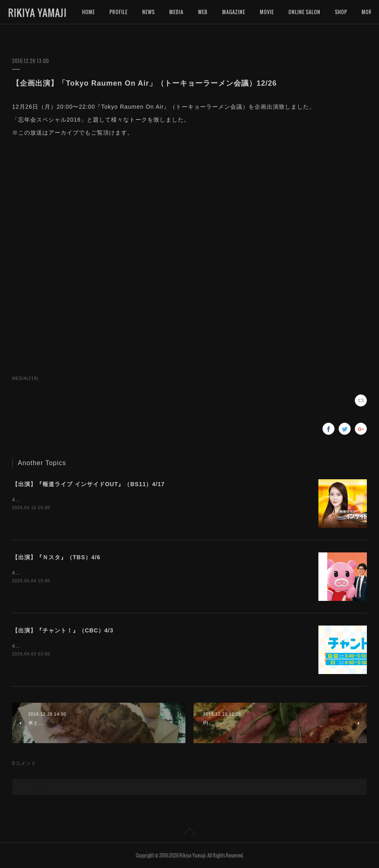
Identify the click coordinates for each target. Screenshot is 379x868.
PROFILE (119, 12)
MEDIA (176, 12)
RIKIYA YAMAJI (37, 13)
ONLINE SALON (304, 12)
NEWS (148, 12)
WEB (203, 12)
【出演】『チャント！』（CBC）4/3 (63, 630)
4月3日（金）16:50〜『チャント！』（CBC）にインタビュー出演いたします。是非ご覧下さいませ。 (133, 646)
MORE (341, 12)
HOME (88, 12)
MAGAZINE (234, 12)
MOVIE (267, 12)
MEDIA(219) (25, 378)
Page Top (189, 833)
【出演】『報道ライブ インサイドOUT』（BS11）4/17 (88, 484)
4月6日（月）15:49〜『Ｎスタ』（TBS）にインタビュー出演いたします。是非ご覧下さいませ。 (127, 573)
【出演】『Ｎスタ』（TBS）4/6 (56, 557)
